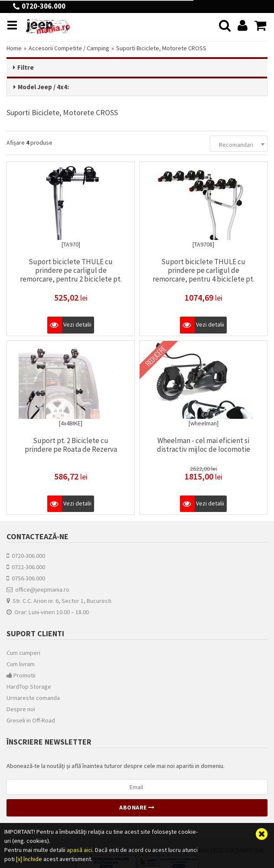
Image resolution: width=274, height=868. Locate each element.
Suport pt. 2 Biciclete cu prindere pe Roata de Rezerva (71, 444)
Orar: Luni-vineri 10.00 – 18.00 (48, 612)
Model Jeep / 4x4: (43, 87)
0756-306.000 (26, 578)
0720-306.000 (26, 555)
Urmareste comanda (33, 697)
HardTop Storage (29, 686)
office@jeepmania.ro (38, 589)
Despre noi (21, 709)
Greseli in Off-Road (31, 720)
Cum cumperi (23, 652)
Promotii (21, 675)
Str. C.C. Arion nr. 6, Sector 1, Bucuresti (59, 600)
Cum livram (21, 664)
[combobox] (239, 143)
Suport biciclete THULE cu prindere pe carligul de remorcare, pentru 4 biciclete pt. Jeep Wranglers (204, 274)
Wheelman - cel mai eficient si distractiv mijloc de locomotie (204, 444)
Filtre (26, 67)
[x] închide (29, 859)
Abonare (137, 807)
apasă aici (80, 850)
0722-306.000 (26, 567)
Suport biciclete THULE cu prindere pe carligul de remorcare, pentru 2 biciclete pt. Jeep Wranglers (71, 274)
